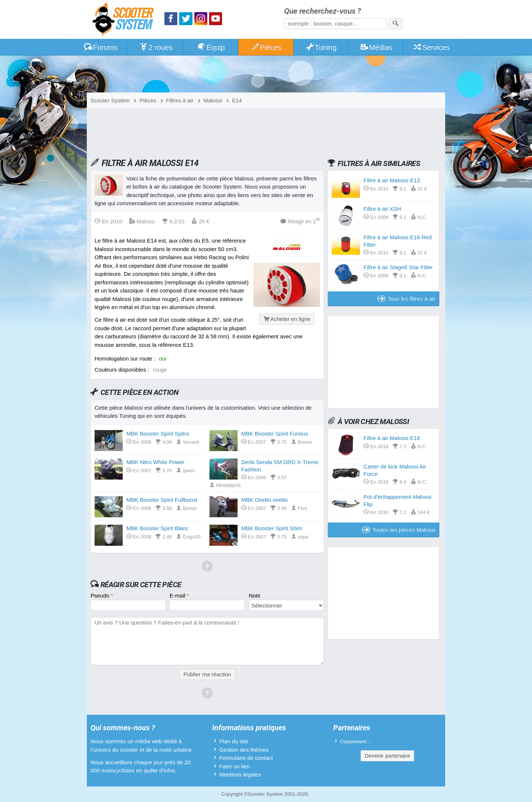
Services (431, 47)
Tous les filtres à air (406, 299)
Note (255, 595)
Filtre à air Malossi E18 (392, 438)
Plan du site (233, 741)
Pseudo (102, 595)
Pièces (266, 47)
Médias (376, 47)
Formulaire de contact (246, 758)
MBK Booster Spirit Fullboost (162, 500)
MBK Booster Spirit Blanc (157, 528)
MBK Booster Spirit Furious (275, 434)
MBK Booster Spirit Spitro (158, 434)
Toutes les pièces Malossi (399, 530)
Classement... (355, 742)
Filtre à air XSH (382, 209)
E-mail (179, 595)
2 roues (156, 47)
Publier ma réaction (207, 674)
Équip (211, 47)
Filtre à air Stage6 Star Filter (398, 267)
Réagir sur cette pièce (141, 585)
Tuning (321, 47)
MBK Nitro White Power (156, 462)
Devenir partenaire (387, 756)
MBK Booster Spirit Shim (272, 528)
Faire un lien (234, 766)
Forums (100, 47)
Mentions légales (240, 774)
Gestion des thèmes (244, 750)
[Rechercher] (395, 24)
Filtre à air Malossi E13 (392, 180)
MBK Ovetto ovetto (265, 500)
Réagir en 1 (300, 221)
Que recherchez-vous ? (323, 11)
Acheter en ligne (287, 319)
